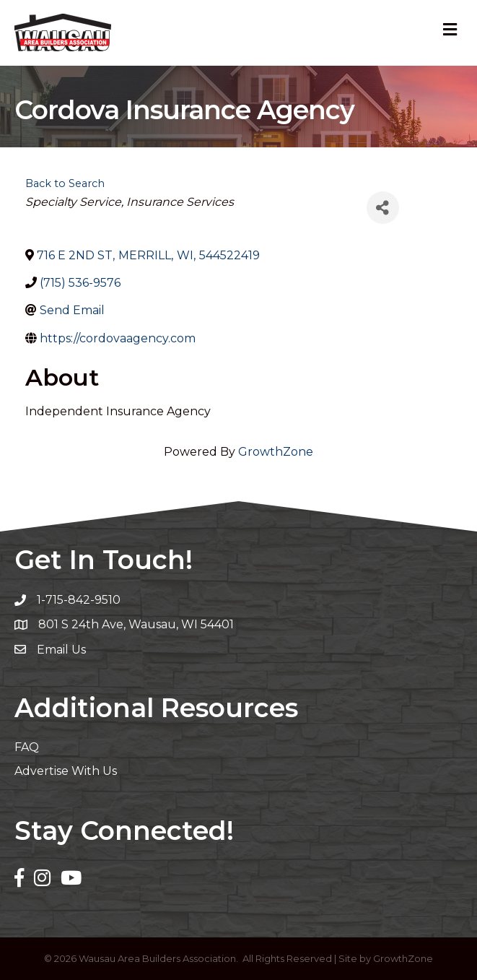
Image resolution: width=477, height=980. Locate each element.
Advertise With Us (66, 771)
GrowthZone (276, 452)
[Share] (383, 208)
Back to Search (65, 183)
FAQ (27, 747)
